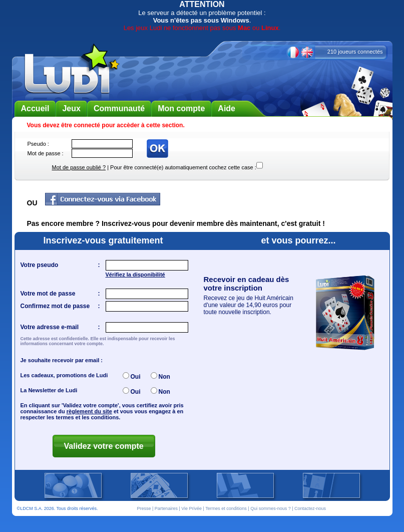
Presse (144, 508)
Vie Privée (191, 508)
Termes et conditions (226, 508)
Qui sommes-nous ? (271, 508)
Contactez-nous (310, 508)
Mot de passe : (46, 153)
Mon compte (181, 108)
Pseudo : (38, 144)
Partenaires (166, 508)
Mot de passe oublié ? (79, 167)
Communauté (119, 108)
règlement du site (89, 411)
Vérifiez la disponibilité (135, 275)
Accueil (35, 108)
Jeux (71, 108)
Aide (227, 108)
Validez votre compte (104, 446)
